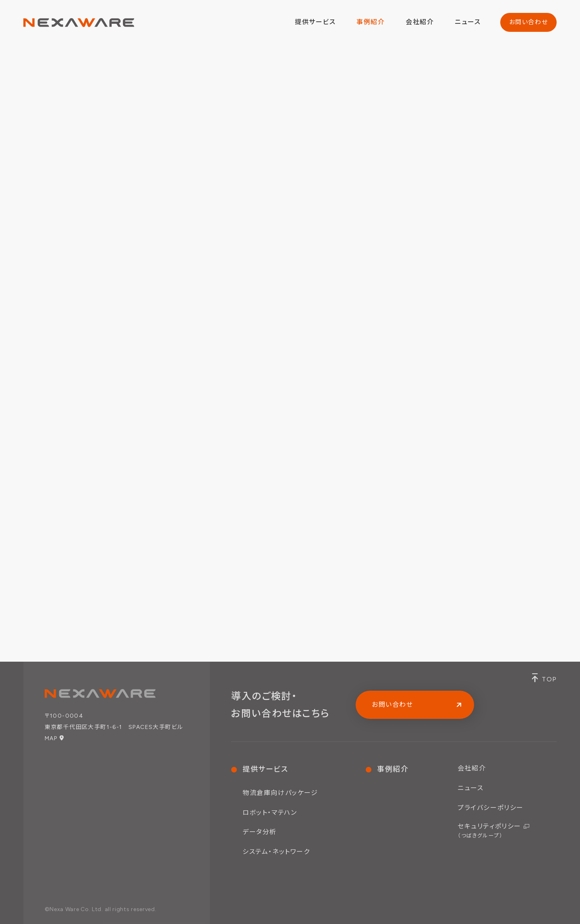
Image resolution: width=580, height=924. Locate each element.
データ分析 (260, 832)
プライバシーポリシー (491, 808)
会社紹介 (420, 22)
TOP (549, 679)
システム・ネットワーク (276, 852)
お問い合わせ (529, 22)
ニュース (468, 22)
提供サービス (265, 769)
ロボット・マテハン (270, 813)
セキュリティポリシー (489, 831)
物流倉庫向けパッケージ (280, 793)
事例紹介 (371, 22)
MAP (51, 738)
